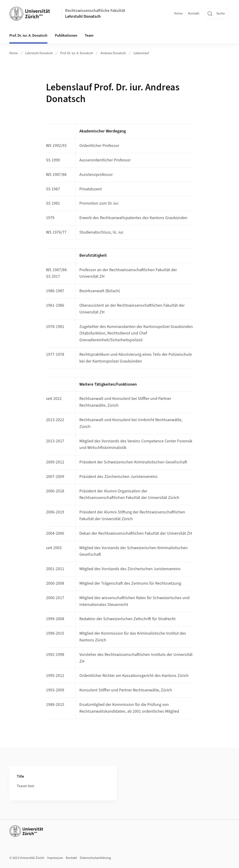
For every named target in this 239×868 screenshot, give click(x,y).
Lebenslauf (141, 53)
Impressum (55, 858)
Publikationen (66, 36)
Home (178, 14)
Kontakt (194, 14)
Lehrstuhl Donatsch (83, 16)
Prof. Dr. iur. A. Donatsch (28, 36)
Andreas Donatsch (113, 53)
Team (89, 36)
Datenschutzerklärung (95, 858)
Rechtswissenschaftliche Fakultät (95, 11)
